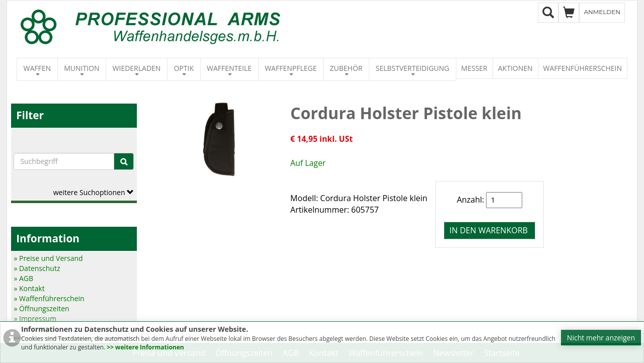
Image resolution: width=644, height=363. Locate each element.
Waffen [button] (37, 69)
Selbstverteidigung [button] (413, 69)
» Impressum (35, 319)
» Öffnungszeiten (41, 308)
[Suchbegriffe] (64, 161)
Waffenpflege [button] (291, 69)
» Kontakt (29, 288)
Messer (474, 68)
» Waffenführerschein (49, 298)
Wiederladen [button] (137, 69)
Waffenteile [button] (229, 69)
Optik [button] (184, 69)
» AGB (23, 278)
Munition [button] (82, 69)
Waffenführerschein (583, 68)
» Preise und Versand (48, 258)
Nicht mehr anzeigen (601, 338)
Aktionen (515, 68)
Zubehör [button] (346, 69)
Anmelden (602, 12)
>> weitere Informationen (145, 347)
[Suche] (124, 161)
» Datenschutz (37, 268)
